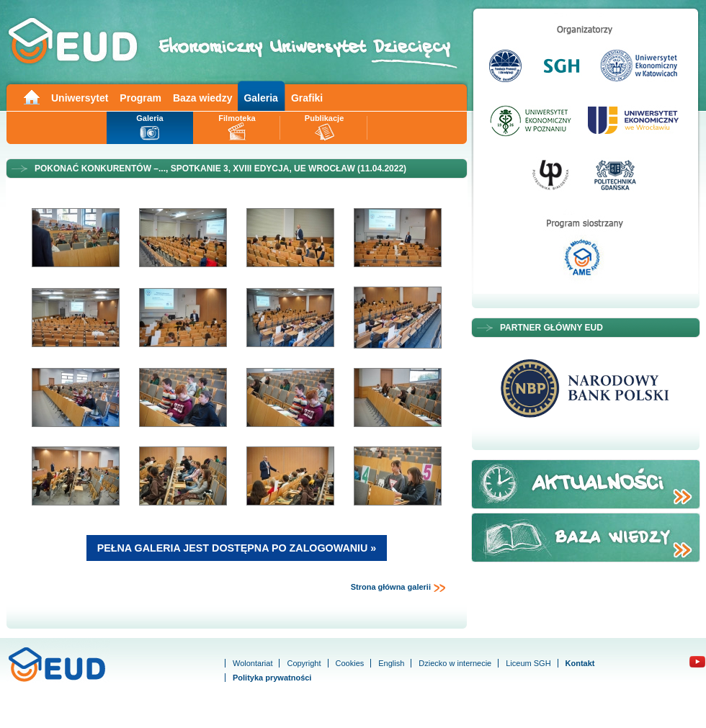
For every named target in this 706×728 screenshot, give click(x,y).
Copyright (304, 663)
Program (140, 98)
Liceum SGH (528, 663)
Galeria (260, 98)
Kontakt (580, 663)
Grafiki (307, 98)
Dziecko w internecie (455, 663)
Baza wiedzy (202, 98)
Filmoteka (237, 118)
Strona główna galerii (398, 588)
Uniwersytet (80, 98)
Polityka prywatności (272, 678)
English (391, 663)
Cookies (350, 663)
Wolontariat (253, 663)
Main (31, 96)
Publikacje (324, 118)
